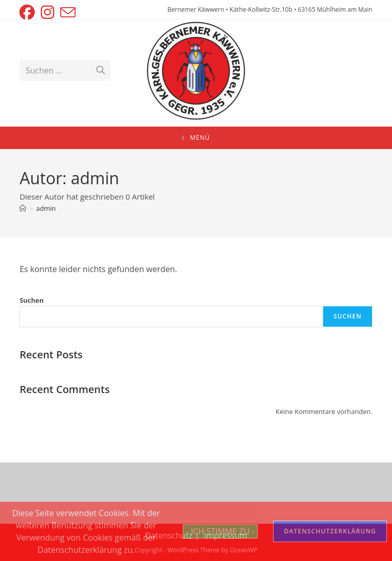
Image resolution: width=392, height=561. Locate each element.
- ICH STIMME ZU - (220, 531)
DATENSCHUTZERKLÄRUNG (330, 531)
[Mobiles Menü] (196, 138)
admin (46, 208)
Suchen (31, 300)
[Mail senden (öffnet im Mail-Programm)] (68, 12)
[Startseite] (23, 208)
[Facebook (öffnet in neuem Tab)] (29, 12)
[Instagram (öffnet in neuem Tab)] (47, 12)
